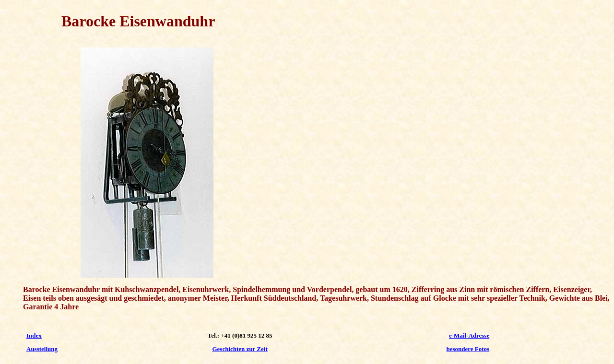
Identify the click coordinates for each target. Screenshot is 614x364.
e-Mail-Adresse (469, 335)
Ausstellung (42, 349)
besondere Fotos (468, 349)
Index (34, 335)
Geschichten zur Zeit (240, 349)
